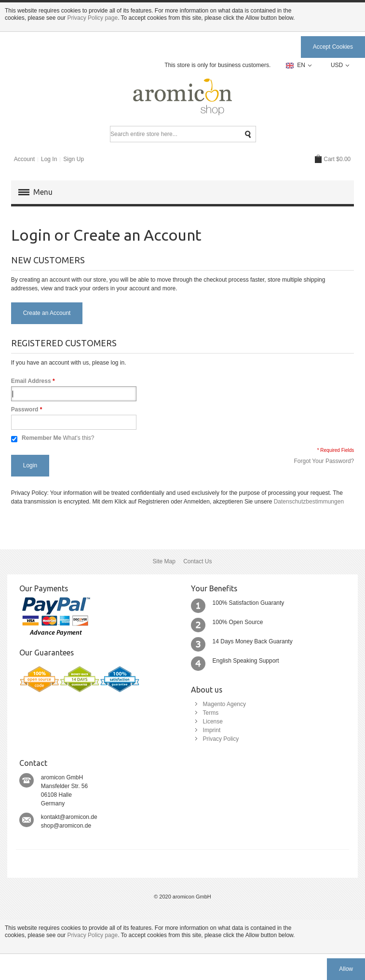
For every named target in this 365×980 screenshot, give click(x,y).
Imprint (212, 730)
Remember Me (41, 438)
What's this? (78, 438)
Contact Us (197, 561)
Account (24, 159)
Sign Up (74, 159)
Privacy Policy (221, 739)
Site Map (164, 561)
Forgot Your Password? (324, 461)
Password (25, 409)
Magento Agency (224, 704)
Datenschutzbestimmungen (309, 502)
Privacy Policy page (92, 18)
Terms (211, 713)
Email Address (31, 381)
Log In (49, 159)
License (213, 721)
